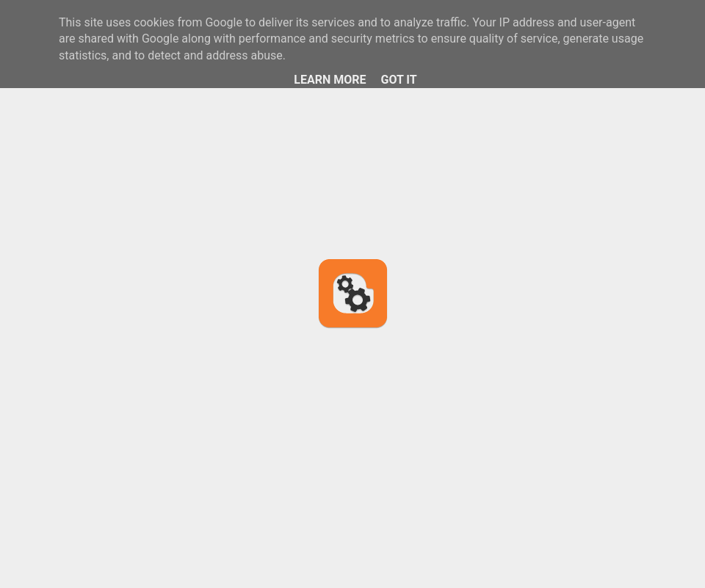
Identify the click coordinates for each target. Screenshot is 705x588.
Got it (398, 80)
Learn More (330, 80)
